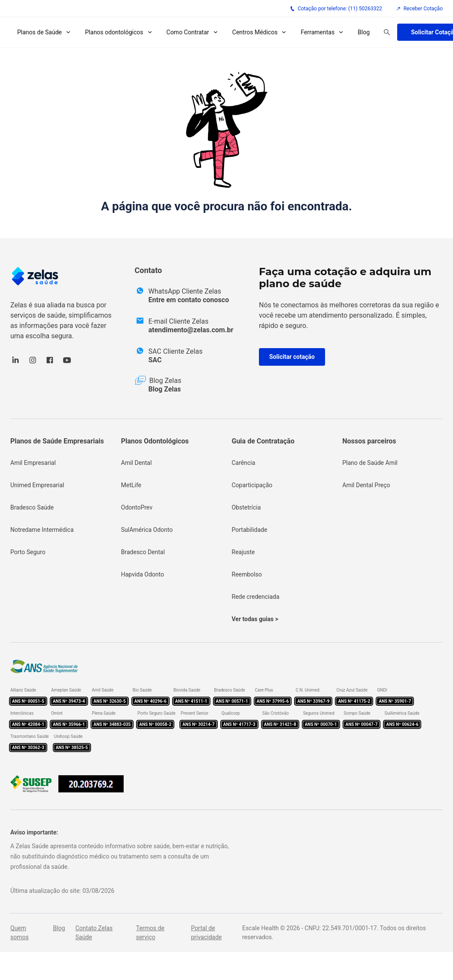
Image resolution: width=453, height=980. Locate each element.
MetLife (131, 485)
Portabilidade (250, 530)
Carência (244, 463)
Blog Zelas (165, 389)
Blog (364, 32)
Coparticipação (252, 485)
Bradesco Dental (143, 552)
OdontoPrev (137, 507)
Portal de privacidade (207, 933)
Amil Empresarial (33, 463)
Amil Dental (137, 463)
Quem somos (20, 933)
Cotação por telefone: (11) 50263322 (336, 9)
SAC (155, 360)
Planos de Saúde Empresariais (57, 441)
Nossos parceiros (369, 441)
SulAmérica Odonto (147, 530)
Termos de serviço (150, 933)
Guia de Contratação (263, 441)
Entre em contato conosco (189, 300)
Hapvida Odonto (143, 574)
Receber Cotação (419, 9)
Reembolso (247, 574)
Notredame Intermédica (42, 530)
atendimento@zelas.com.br (191, 330)
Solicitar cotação (292, 357)
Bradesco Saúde (32, 507)
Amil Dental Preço (366, 485)
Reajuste (243, 552)
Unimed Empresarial (37, 485)
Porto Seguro (28, 552)
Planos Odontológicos (155, 441)
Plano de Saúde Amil (370, 463)
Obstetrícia (246, 507)
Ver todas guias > (255, 619)
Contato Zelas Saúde (94, 933)
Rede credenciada (256, 597)
